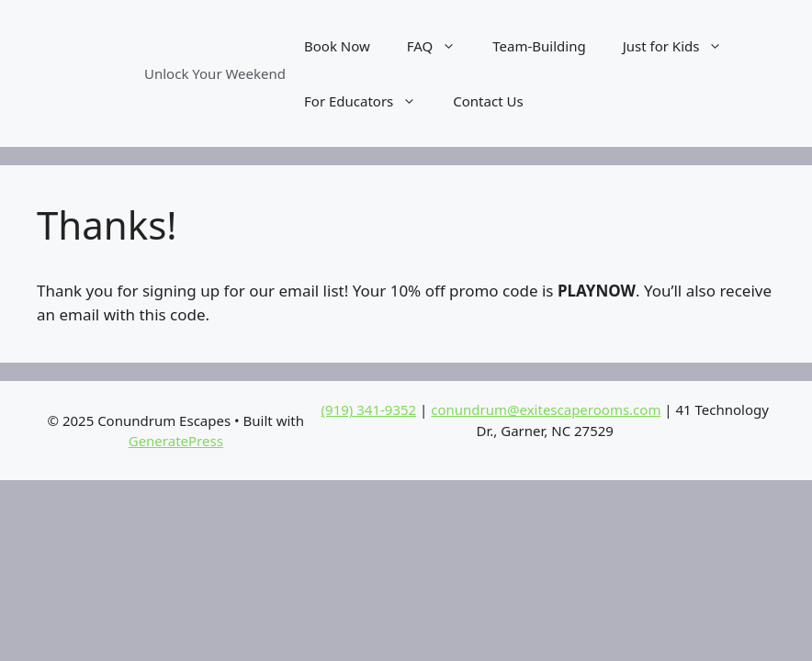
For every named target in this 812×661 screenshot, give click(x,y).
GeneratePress (176, 441)
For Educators (369, 101)
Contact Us (488, 101)
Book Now (337, 46)
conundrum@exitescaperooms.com (546, 409)
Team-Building (539, 46)
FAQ (441, 46)
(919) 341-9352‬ (369, 409)
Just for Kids (682, 46)
